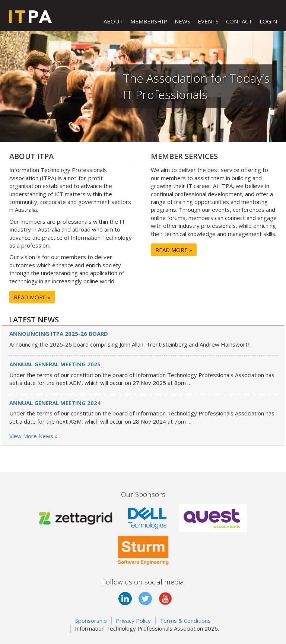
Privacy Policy (133, 621)
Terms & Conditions (185, 621)
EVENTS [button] (208, 21)
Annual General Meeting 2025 (55, 364)
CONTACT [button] (239, 21)
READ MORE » (32, 297)
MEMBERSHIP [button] (149, 21)
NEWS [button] (182, 21)
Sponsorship (91, 621)
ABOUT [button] (113, 21)
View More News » (34, 436)
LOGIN (268, 21)
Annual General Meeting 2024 (55, 403)
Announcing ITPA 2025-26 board (59, 334)
